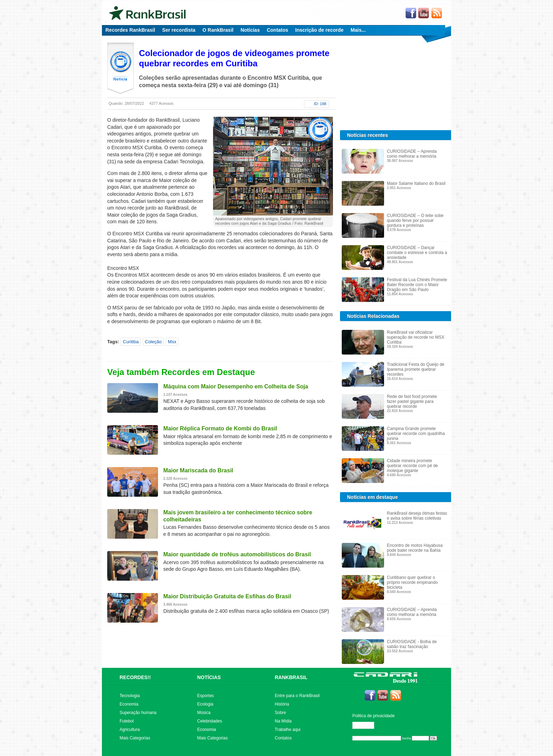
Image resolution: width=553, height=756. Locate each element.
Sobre (280, 713)
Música (204, 713)
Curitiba (131, 342)
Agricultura (130, 730)
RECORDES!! (135, 677)
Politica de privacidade (373, 716)
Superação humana (138, 713)
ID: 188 (320, 104)
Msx (172, 342)
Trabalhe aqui (288, 730)
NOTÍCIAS (209, 677)
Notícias (250, 30)
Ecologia (205, 704)
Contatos (277, 30)
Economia (129, 704)
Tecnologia (130, 696)
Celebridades (210, 721)
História (282, 704)
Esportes (205, 696)
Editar (366, 725)
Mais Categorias (135, 738)
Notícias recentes (367, 135)
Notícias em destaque (372, 497)
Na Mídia (283, 721)
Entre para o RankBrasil (297, 696)
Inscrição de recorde (319, 30)
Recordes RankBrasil (130, 30)
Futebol (127, 721)
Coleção (153, 342)
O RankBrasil (218, 30)
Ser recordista (179, 30)
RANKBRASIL (291, 677)
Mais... (358, 30)
